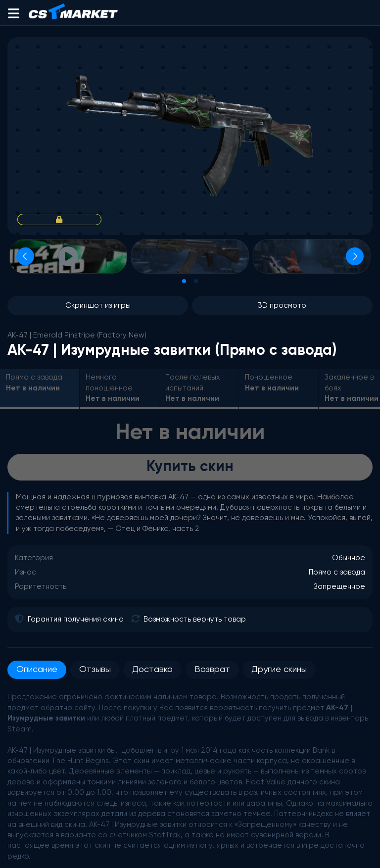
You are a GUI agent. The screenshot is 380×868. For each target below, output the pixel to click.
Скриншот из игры (98, 306)
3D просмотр (282, 306)
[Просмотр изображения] (190, 256)
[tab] (184, 281)
